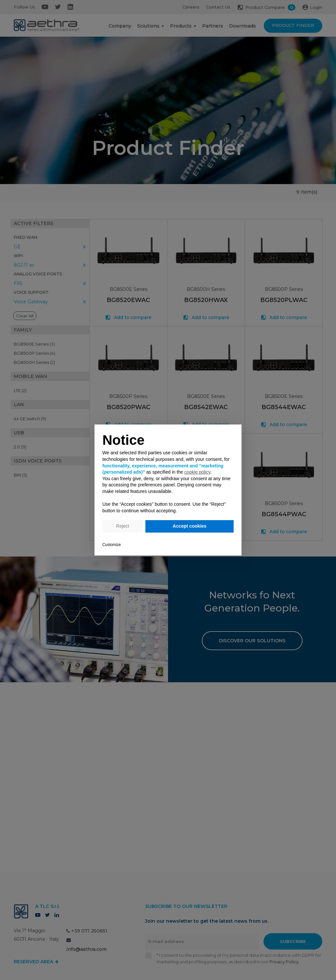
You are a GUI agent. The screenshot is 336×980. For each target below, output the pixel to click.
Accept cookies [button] (189, 526)
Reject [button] (123, 526)
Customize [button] (112, 545)
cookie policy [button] (197, 472)
